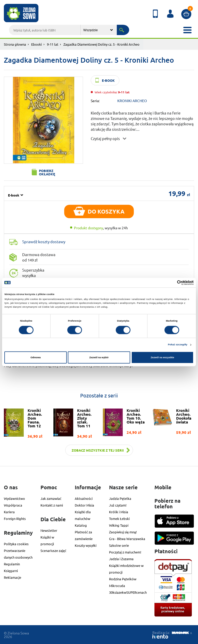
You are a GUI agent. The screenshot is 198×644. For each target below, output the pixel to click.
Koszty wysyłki (86, 545)
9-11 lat (53, 44)
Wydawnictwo (14, 498)
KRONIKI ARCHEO (132, 101)
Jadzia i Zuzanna (121, 559)
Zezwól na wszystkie (162, 357)
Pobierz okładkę (47, 172)
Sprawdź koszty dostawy (44, 242)
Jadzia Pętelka (120, 498)
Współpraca (13, 505)
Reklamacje (13, 577)
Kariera (9, 512)
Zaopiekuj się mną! (123, 532)
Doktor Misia (84, 505)
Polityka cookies (16, 544)
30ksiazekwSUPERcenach (128, 592)
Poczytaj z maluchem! (125, 552)
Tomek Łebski (119, 519)
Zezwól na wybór (99, 357)
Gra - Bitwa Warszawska (127, 539)
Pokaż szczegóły (178, 345)
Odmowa (36, 357)
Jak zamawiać (51, 498)
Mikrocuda (117, 586)
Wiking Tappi (119, 525)
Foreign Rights (15, 519)
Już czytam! (118, 505)
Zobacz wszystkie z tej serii (98, 450)
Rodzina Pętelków (123, 579)
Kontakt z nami (52, 505)
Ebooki (36, 44)
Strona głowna (15, 44)
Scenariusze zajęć (53, 551)
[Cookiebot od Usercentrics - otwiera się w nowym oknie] (171, 283)
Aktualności (84, 498)
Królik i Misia (119, 512)
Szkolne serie (119, 545)
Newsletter (49, 530)
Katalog (81, 525)
